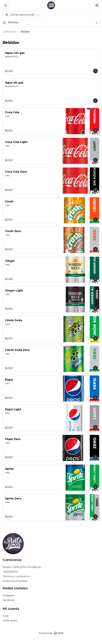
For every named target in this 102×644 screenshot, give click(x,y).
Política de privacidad (15, 581)
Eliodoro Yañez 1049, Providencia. (22, 567)
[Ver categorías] (96, 23)
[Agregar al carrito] (95, 71)
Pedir (6, 616)
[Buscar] (4, 23)
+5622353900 (10, 572)
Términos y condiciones (16, 576)
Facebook (8, 600)
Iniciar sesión (10, 621)
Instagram (9, 595)
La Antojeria (9, 32)
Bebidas (13, 22)
